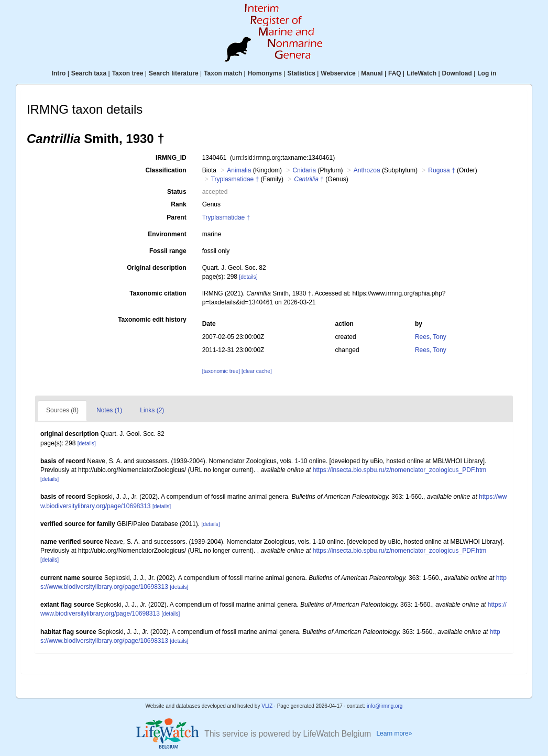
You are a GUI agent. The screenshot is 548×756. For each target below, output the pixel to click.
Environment (167, 234)
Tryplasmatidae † (235, 179)
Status (177, 192)
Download (457, 73)
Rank (178, 204)
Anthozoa (367, 170)
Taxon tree (128, 73)
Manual (372, 73)
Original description (156, 268)
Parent (176, 217)
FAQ (395, 73)
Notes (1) (109, 410)
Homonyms (265, 73)
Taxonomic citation (158, 293)
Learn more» (394, 733)
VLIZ (267, 706)
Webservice (338, 73)
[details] (248, 277)
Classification (166, 170)
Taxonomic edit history (152, 320)
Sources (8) (62, 410)
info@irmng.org (385, 706)
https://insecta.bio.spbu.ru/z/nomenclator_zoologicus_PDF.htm (400, 470)
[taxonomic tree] (221, 371)
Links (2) (152, 410)
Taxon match (223, 73)
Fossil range (168, 251)
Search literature (174, 73)
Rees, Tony (431, 337)
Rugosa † (441, 170)
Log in (487, 73)
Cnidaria (304, 170)
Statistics (301, 73)
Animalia (239, 170)
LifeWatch (421, 73)
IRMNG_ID (171, 158)
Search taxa (89, 73)
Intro (59, 73)
